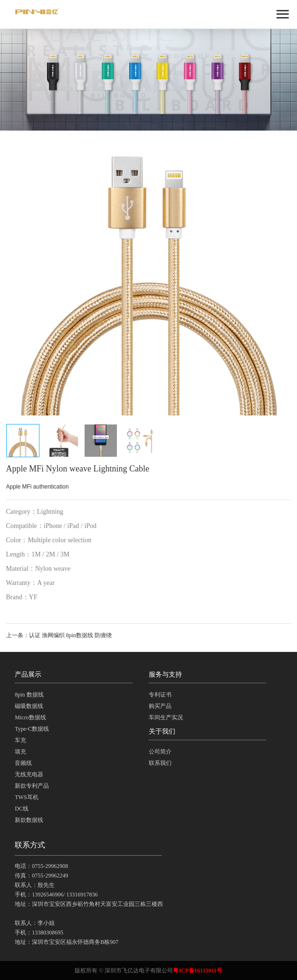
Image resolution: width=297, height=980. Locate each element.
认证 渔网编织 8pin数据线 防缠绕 (70, 635)
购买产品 (160, 706)
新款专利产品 (32, 786)
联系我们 (160, 763)
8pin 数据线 (29, 695)
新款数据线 (29, 820)
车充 (20, 740)
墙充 (20, 752)
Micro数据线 (30, 717)
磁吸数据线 (29, 706)
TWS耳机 (26, 797)
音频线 (23, 763)
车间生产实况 (166, 717)
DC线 (22, 809)
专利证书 (160, 695)
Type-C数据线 (32, 729)
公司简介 (160, 752)
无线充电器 (29, 774)
